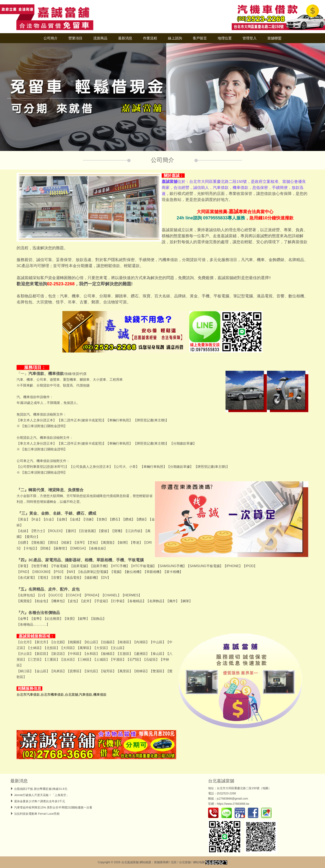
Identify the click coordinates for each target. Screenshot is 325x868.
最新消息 (125, 38)
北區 (174, 862)
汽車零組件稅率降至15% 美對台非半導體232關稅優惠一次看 (53, 807)
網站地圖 (199, 862)
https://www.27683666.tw (233, 804)
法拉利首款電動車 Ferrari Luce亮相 (37, 814)
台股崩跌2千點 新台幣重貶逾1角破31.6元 (41, 789)
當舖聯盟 (274, 38)
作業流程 (150, 38)
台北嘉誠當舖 (221, 781)
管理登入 (250, 38)
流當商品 (100, 38)
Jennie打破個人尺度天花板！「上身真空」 (42, 795)
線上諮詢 (175, 38)
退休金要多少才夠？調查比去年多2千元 (40, 801)
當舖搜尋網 (161, 862)
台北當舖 (185, 862)
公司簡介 (51, 38)
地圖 (265, 788)
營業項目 (75, 38)
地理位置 (225, 38)
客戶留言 (200, 38)
